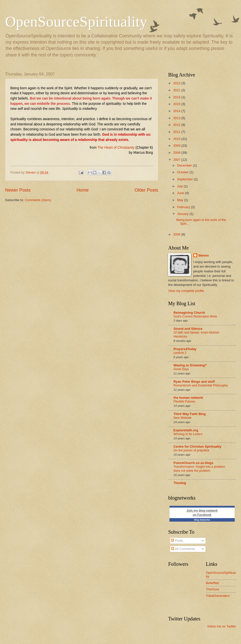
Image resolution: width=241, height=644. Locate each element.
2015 (177, 104)
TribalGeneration (218, 596)
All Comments (183, 549)
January (183, 214)
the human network (188, 398)
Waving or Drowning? (190, 365)
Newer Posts (18, 190)
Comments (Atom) (38, 200)
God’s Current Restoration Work (195, 316)
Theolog (180, 483)
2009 (177, 146)
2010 (177, 139)
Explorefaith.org (186, 430)
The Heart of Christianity (116, 148)
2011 (177, 132)
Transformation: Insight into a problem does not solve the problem (199, 469)
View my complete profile (186, 291)
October (183, 172)
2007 (177, 160)
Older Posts (146, 190)
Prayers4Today (185, 349)
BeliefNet (212, 583)
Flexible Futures (184, 401)
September (185, 179)
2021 (177, 90)
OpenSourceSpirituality (76, 22)
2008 (177, 153)
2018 (177, 97)
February (184, 207)
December (185, 165)
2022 (177, 83)
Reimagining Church (189, 313)
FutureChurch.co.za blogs (193, 463)
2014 (177, 111)
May (180, 200)
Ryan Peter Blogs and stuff (194, 382)
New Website (183, 418)
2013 (177, 118)
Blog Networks (202, 520)
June (181, 193)
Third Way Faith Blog (190, 414)
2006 (177, 234)
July (180, 186)
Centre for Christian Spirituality (197, 447)
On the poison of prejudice (191, 450)
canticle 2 (180, 353)
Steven (204, 255)
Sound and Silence (188, 329)
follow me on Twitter (222, 626)
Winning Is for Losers (188, 434)
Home (83, 190)
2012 (177, 125)
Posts (177, 541)
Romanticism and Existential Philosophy (201, 385)
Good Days (181, 369)
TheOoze (213, 589)
